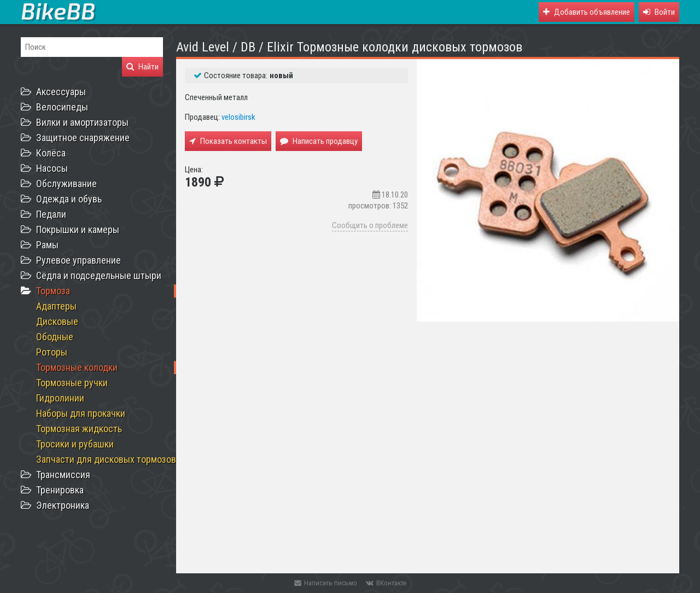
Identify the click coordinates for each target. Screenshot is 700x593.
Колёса (51, 153)
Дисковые (57, 321)
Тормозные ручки (72, 383)
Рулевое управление (78, 260)
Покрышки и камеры (78, 229)
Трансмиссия (63, 475)
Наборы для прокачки (81, 413)
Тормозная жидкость (79, 429)
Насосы (52, 168)
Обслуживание (66, 184)
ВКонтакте (386, 583)
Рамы (47, 245)
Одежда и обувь (69, 199)
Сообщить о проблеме (370, 225)
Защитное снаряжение (83, 138)
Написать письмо (326, 583)
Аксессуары (61, 92)
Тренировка (60, 490)
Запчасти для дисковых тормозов (106, 459)
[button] (659, 12)
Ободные (55, 337)
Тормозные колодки (77, 367)
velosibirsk (238, 117)
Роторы (52, 352)
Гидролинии (60, 398)
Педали (51, 214)
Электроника (63, 505)
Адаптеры (56, 306)
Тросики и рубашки (75, 444)
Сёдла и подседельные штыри (99, 275)
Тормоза (53, 291)
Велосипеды (62, 107)
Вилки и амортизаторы (82, 122)
